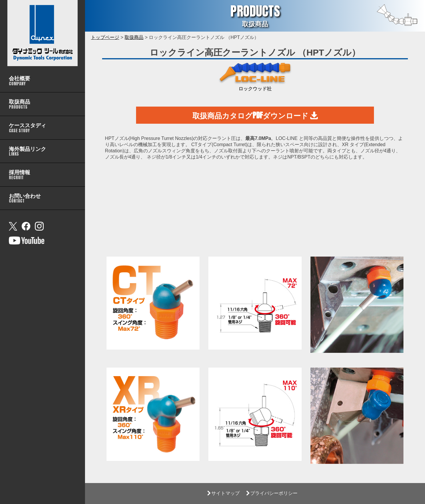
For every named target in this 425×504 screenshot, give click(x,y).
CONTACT (25, 198)
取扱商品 (134, 37)
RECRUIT (19, 174)
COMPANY (19, 80)
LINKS (27, 151)
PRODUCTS (19, 104)
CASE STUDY (27, 127)
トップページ (105, 37)
